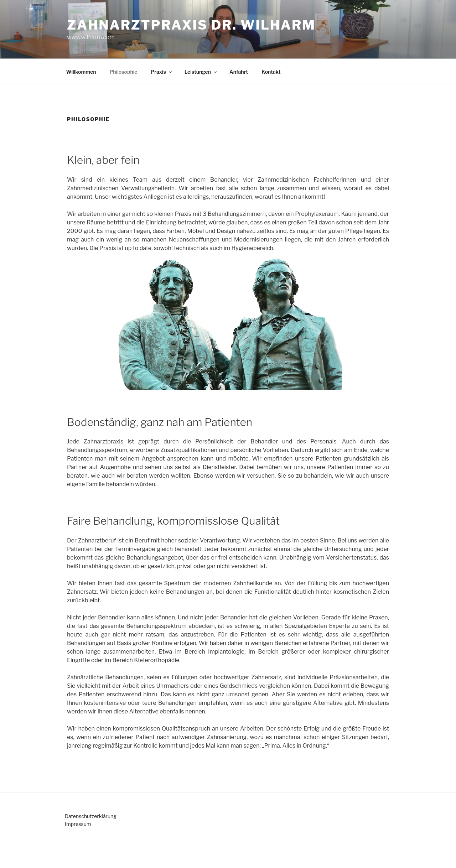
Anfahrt (239, 72)
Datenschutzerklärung (91, 816)
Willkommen (81, 72)
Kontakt (271, 72)
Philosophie (123, 72)
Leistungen (201, 72)
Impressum (78, 824)
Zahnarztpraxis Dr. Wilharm (191, 25)
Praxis (162, 72)
